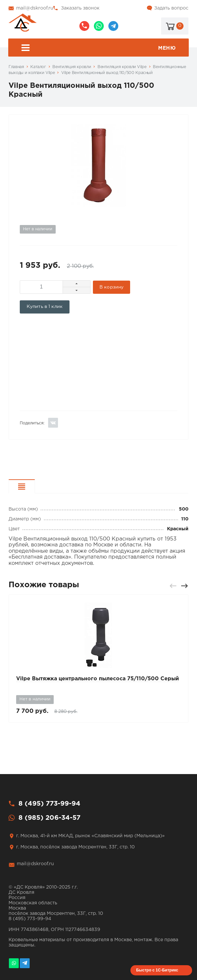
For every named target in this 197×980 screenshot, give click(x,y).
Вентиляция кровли (72, 67)
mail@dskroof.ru (35, 8)
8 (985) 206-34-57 (99, 26)
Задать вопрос (171, 8)
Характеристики (35, 487)
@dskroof (113, 26)
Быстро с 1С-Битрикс (157, 970)
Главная (16, 67)
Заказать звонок (80, 8)
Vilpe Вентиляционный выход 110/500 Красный (107, 73)
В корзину (112, 287)
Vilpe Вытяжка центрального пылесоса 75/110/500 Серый (98, 679)
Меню (98, 49)
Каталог (38, 67)
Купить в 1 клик (45, 307)
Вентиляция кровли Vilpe (122, 67)
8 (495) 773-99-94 (84, 26)
